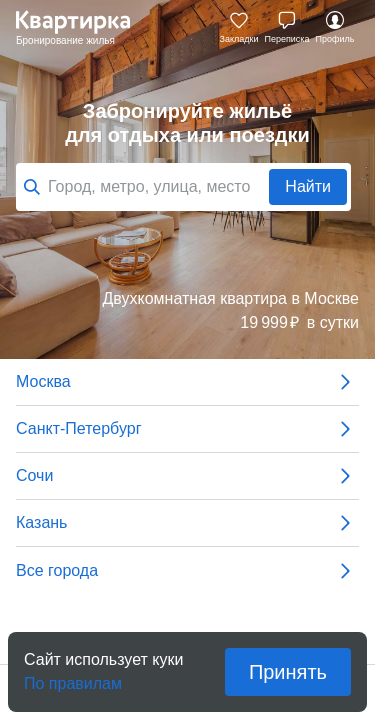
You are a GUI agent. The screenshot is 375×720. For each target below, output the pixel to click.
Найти (308, 186)
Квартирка (83, 28)
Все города (187, 571)
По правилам (73, 677)
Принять (288, 672)
